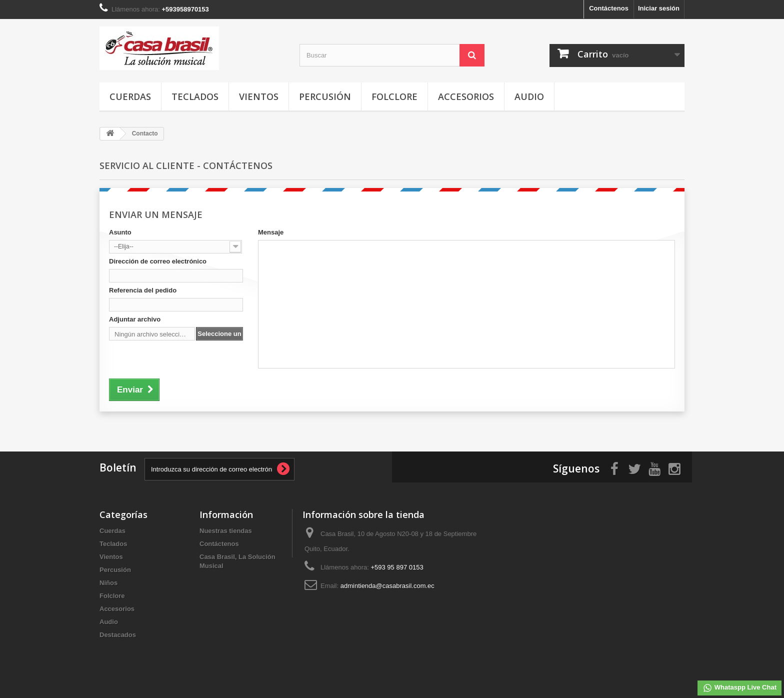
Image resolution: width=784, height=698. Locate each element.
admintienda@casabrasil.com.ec (387, 586)
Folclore (394, 96)
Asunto (120, 232)
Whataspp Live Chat (739, 688)
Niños (108, 583)
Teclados (195, 96)
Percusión (325, 96)
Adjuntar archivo (135, 319)
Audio (529, 96)
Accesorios (466, 96)
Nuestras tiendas (226, 531)
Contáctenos (609, 8)
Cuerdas (130, 96)
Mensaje (271, 232)
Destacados (118, 635)
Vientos (259, 96)
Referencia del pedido (143, 290)
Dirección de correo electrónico (158, 261)
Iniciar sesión (659, 8)
